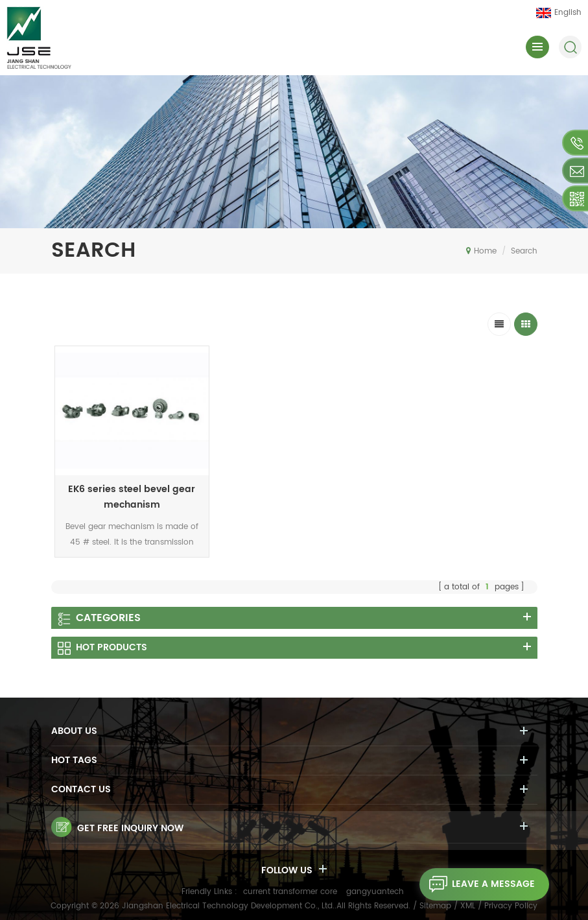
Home (481, 251)
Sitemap (435, 906)
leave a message (477, 884)
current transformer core (290, 892)
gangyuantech (375, 892)
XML (468, 906)
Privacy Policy (511, 906)
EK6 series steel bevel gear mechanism (132, 497)
